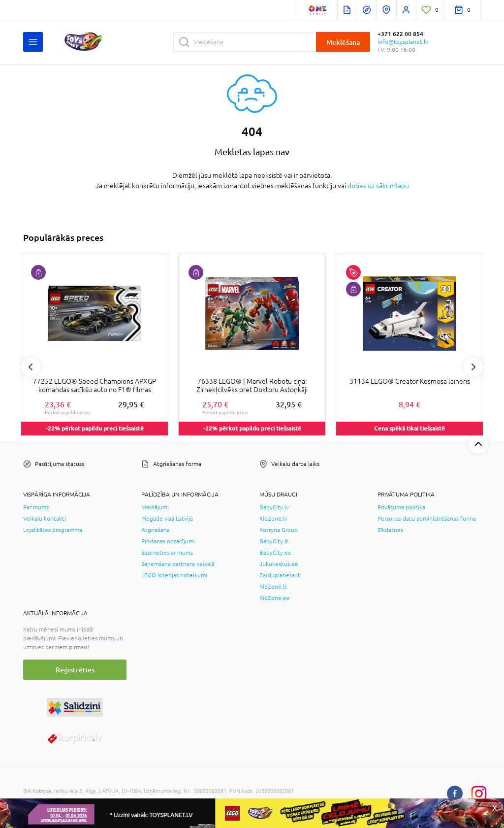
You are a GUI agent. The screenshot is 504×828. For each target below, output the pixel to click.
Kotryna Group (279, 530)
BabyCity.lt (274, 541)
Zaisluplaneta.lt (280, 575)
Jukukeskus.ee (279, 564)
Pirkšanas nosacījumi (168, 541)
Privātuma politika (401, 507)
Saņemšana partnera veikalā (178, 564)
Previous (31, 367)
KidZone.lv (273, 519)
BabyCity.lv (274, 507)
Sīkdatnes (390, 530)
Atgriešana (156, 530)
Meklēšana (343, 42)
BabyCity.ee (275, 553)
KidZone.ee (275, 598)
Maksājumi (155, 507)
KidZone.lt (273, 587)
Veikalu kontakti (45, 519)
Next (473, 367)
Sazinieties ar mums (167, 553)
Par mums (36, 507)
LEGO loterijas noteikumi (174, 575)
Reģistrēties (75, 670)
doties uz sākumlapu (378, 186)
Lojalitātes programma (53, 530)
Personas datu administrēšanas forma (427, 519)
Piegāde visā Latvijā (167, 519)
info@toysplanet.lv (403, 42)
